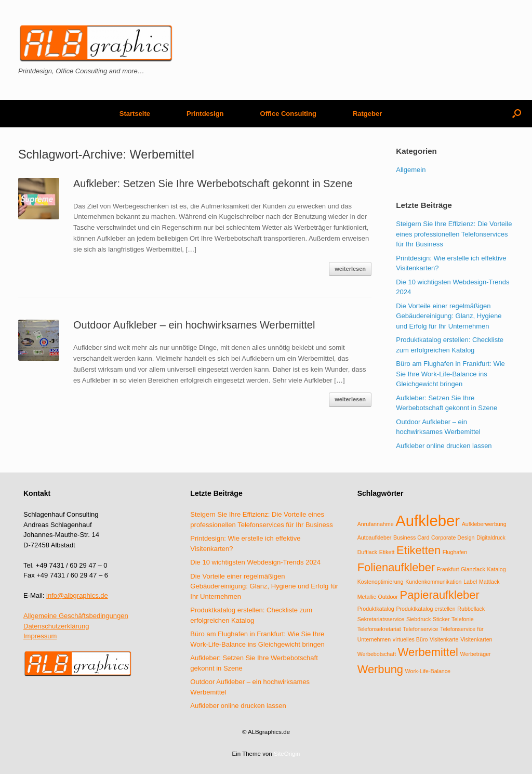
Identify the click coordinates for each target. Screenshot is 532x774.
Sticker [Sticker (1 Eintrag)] (441, 619)
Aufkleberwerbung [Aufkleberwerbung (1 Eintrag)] (484, 524)
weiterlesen (350, 269)
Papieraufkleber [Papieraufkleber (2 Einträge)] (440, 595)
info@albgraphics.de (77, 595)
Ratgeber (367, 114)
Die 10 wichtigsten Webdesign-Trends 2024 (255, 562)
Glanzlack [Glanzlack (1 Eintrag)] (473, 569)
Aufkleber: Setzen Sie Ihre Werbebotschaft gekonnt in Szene (213, 183)
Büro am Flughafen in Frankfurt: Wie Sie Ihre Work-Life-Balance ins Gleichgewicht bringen (450, 374)
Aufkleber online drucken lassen (444, 446)
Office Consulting (288, 114)
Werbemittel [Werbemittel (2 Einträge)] (428, 652)
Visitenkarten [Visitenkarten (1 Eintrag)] (476, 639)
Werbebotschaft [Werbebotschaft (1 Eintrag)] (377, 654)
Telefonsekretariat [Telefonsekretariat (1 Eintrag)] (379, 629)
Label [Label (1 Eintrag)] (470, 582)
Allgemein (411, 170)
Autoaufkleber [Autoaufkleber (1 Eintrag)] (375, 537)
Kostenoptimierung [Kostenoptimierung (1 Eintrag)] (381, 582)
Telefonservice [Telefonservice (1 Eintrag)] (420, 629)
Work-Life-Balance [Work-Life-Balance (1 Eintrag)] (428, 671)
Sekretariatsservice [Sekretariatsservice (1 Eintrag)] (381, 619)
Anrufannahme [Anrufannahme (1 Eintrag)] (376, 524)
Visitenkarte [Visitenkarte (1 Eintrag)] (444, 639)
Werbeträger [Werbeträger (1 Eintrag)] (476, 654)
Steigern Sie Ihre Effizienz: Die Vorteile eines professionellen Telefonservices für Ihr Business (454, 234)
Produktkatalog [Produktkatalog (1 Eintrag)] (376, 609)
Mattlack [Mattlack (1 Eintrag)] (489, 582)
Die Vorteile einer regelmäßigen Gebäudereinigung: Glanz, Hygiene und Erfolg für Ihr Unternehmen (449, 316)
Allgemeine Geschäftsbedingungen (76, 616)
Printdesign (205, 114)
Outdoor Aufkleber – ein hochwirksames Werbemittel (194, 325)
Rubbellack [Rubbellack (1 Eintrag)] (471, 609)
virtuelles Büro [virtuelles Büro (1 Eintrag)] (410, 639)
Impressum (40, 636)
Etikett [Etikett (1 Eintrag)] (387, 552)
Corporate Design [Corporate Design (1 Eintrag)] (453, 537)
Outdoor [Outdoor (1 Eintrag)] (388, 597)
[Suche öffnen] (517, 114)
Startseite (135, 114)
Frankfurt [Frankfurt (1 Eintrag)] (448, 569)
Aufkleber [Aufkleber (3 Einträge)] (428, 521)
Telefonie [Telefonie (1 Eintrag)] (463, 619)
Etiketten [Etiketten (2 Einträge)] (418, 550)
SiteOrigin (287, 754)
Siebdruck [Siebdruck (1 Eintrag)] (418, 619)
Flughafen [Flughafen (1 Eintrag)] (455, 552)
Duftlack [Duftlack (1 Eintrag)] (368, 552)
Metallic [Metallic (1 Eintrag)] (367, 597)
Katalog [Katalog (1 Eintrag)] (496, 569)
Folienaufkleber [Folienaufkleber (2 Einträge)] (396, 567)
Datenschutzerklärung (56, 626)
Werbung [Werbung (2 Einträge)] (380, 669)
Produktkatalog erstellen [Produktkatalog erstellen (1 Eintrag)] (425, 609)
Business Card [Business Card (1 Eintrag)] (411, 537)
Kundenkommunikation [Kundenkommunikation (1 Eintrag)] (433, 582)
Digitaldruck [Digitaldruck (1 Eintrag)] (491, 537)
